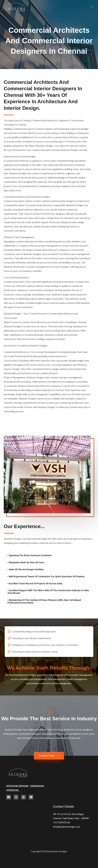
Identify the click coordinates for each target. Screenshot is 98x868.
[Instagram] (16, 797)
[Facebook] (9, 797)
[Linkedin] (31, 797)
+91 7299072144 (61, 822)
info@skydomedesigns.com (67, 827)
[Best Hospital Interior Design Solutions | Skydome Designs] (15, 7)
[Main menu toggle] (92, 7)
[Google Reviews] (24, 797)
